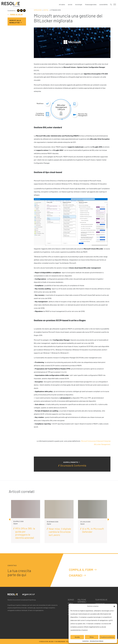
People (70, 603)
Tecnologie (79, 4)
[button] (114, 606)
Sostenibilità (103, 4)
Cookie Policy (86, 641)
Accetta (77, 637)
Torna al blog (15, 15)
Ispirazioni (38, 10)
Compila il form (83, 570)
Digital (46, 10)
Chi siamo (62, 4)
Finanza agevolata (91, 4)
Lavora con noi (100, 603)
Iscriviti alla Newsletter (16, 21)
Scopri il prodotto (72, 462)
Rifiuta (92, 637)
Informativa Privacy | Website (97, 641)
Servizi (70, 4)
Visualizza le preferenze (107, 637)
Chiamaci (77, 575)
